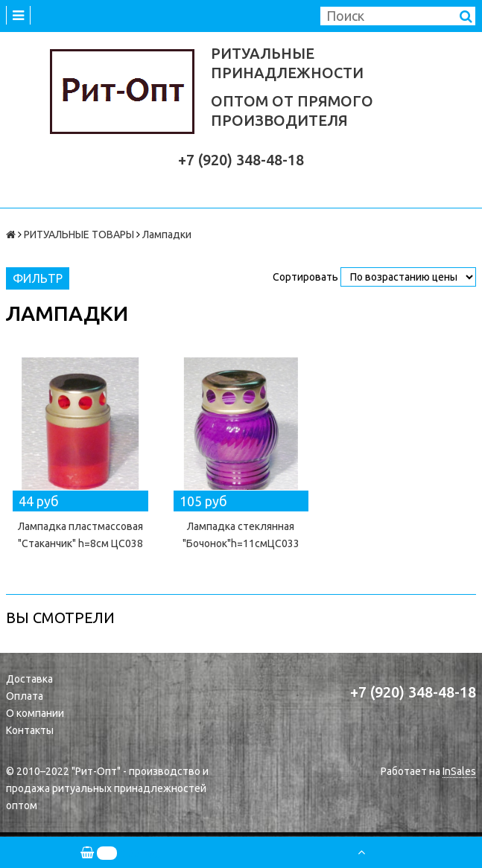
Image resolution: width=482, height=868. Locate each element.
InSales (459, 771)
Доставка (29, 679)
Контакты (30, 730)
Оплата (25, 696)
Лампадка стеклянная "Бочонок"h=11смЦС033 (241, 535)
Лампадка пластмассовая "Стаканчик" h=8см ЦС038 (80, 535)
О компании (35, 713)
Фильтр (38, 278)
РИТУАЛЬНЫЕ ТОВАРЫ (79, 234)
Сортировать (305, 277)
